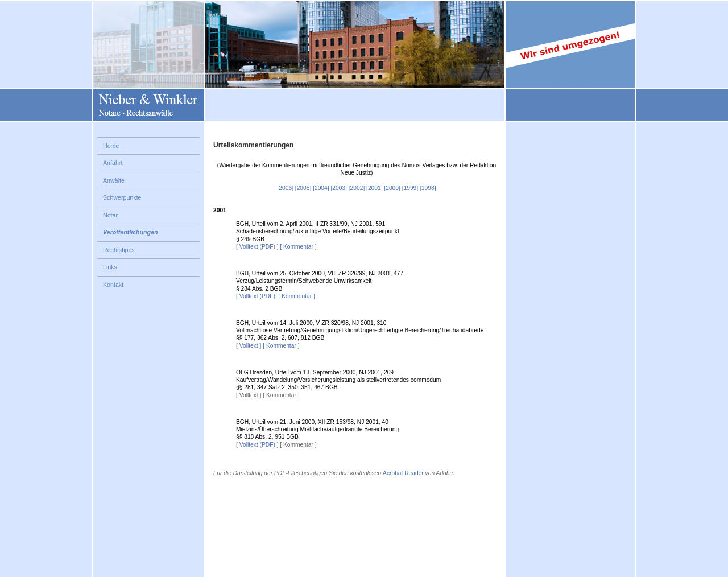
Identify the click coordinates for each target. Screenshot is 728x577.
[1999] (410, 188)
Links (110, 267)
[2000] (392, 188)
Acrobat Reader (403, 473)
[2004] (321, 188)
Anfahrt (113, 163)
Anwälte (114, 180)
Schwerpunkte (122, 197)
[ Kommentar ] (298, 247)
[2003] (338, 188)
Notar (110, 215)
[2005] (303, 188)
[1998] (428, 188)
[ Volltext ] (249, 346)
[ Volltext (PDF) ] (257, 247)
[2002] (357, 188)
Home (111, 146)
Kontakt (113, 285)
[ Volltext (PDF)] (257, 296)
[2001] (374, 188)
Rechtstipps (119, 250)
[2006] (286, 188)
